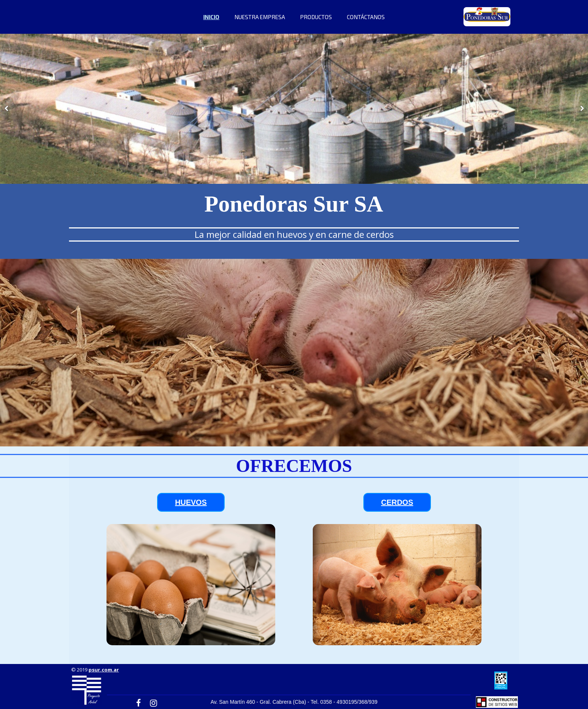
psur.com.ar (104, 670)
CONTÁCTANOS (366, 17)
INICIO (211, 17)
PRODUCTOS (316, 17)
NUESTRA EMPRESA (260, 17)
